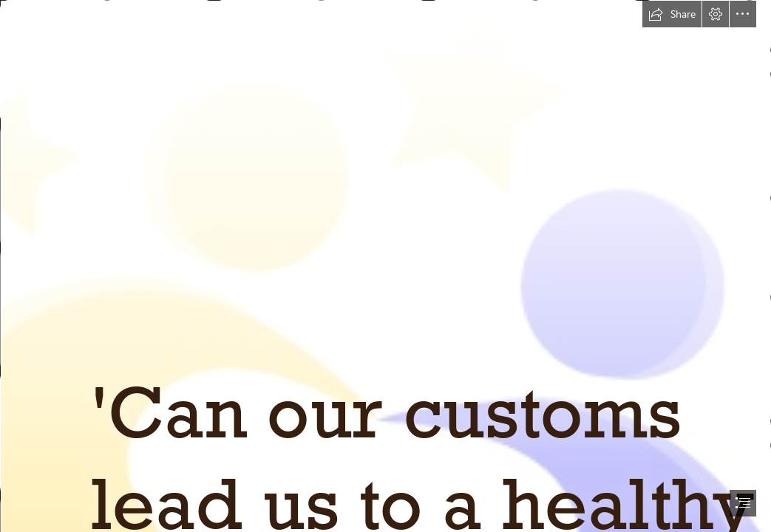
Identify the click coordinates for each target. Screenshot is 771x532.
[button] (672, 14)
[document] (385, 266)
